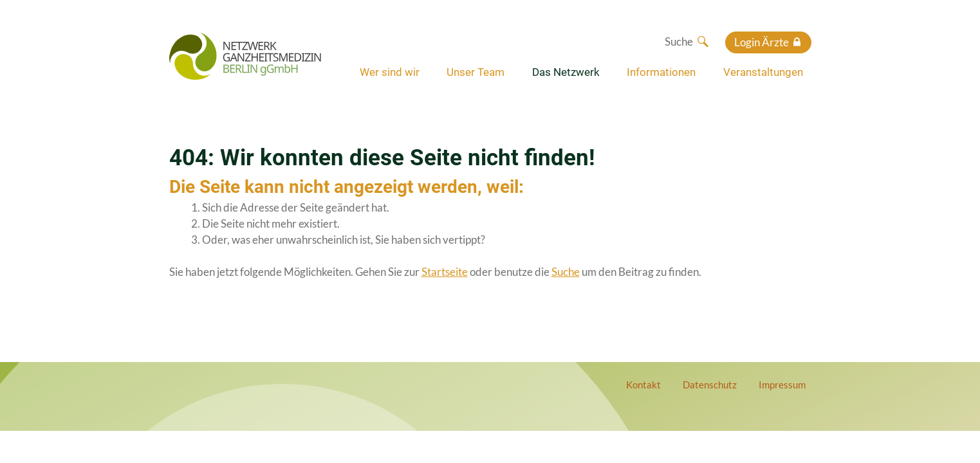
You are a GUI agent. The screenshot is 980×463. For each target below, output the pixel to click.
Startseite (445, 272)
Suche (566, 272)
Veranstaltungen (763, 72)
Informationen (661, 72)
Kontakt (643, 385)
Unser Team (476, 72)
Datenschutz (710, 385)
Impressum (782, 385)
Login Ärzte (762, 42)
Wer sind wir (390, 72)
